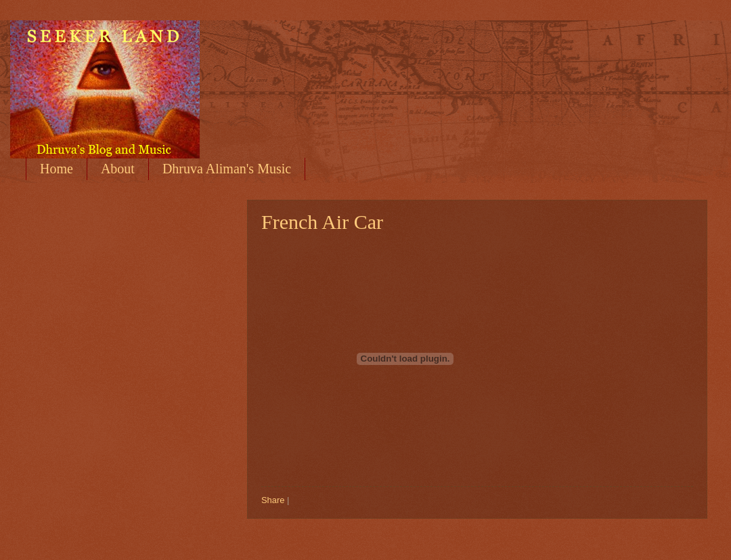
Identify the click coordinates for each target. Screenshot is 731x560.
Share (273, 500)
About (118, 169)
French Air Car (322, 222)
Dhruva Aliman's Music (227, 169)
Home (57, 169)
